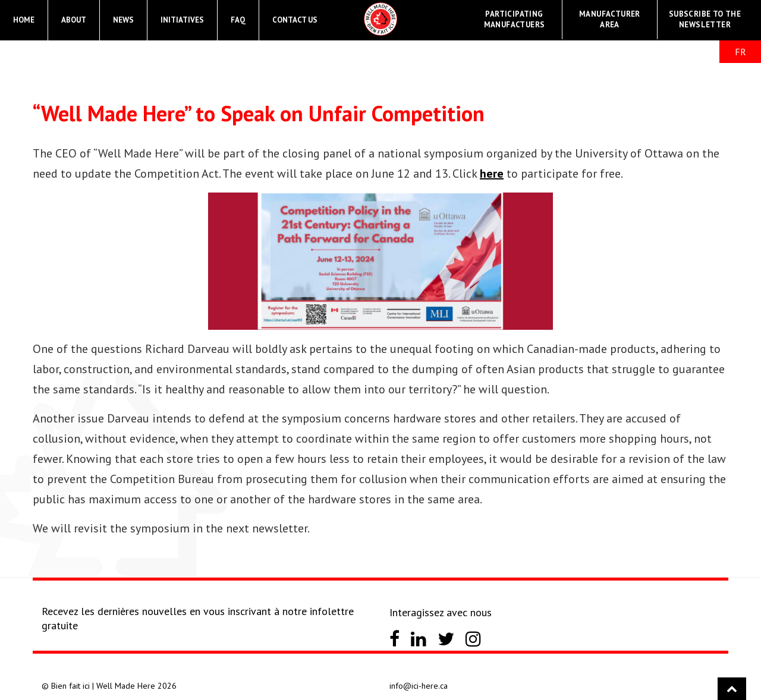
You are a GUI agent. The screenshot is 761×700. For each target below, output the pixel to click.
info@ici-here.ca (419, 686)
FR (740, 52)
